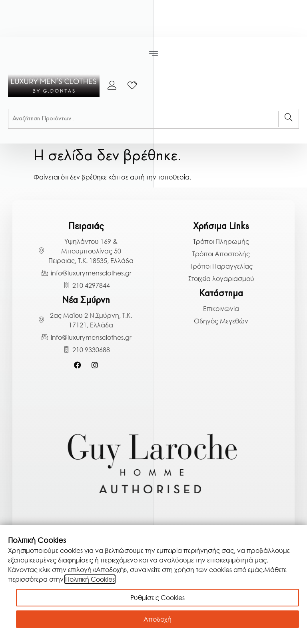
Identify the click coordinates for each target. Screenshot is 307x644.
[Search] (288, 119)
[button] (154, 54)
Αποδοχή (157, 619)
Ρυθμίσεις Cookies (157, 598)
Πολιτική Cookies (90, 579)
